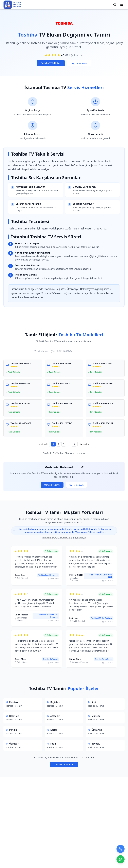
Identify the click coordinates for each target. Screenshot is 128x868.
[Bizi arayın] (121, 850)
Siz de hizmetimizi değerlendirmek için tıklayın (64, 537)
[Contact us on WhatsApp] (121, 860)
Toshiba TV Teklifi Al (51, 63)
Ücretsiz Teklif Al (52, 485)
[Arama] (115, 5)
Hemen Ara (79, 63)
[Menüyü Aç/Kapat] (122, 5)
